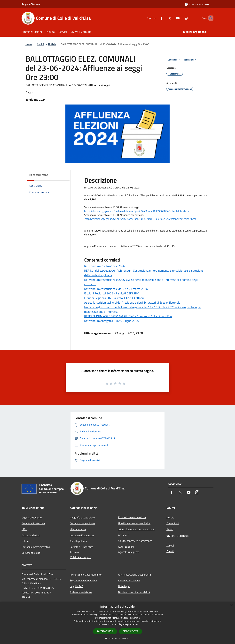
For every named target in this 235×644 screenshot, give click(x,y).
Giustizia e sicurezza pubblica (134, 523)
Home (29, 44)
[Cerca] (210, 18)
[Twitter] (164, 18)
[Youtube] (172, 18)
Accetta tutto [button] (105, 631)
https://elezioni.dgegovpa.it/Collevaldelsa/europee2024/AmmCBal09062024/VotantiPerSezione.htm (140, 219)
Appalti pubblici (78, 541)
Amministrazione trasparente (134, 575)
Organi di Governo (32, 517)
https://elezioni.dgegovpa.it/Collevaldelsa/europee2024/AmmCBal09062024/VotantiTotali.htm (137, 211)
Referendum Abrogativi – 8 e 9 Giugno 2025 (111, 321)
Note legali (124, 586)
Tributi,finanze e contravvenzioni (136, 529)
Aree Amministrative (33, 523)
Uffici (24, 529)
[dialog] (117, 623)
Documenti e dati (31, 553)
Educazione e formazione (132, 517)
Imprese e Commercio (82, 535)
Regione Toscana (31, 4)
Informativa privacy (129, 580)
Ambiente (124, 535)
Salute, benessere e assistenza (135, 541)
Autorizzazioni (126, 547)
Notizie (52, 44)
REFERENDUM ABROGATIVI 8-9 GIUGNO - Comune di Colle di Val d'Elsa (128, 316)
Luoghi (170, 545)
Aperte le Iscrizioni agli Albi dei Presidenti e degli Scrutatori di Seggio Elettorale (132, 303)
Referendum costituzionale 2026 (105, 266)
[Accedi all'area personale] (197, 4)
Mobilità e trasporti (80, 557)
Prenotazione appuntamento (86, 575)
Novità (40, 44)
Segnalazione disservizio (83, 580)
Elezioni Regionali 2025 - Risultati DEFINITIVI (112, 293)
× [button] (231, 605)
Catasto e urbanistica (82, 547)
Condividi (174, 60)
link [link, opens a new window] (136, 624)
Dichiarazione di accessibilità (134, 592)
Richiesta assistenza (81, 592)
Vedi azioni (191, 60)
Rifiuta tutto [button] (131, 631)
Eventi (170, 551)
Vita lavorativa (78, 529)
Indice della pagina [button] (39, 175)
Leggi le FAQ (77, 586)
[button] (117, 638)
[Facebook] (156, 18)
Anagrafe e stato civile (82, 517)
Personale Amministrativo (36, 547)
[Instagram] (180, 18)
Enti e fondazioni (31, 535)
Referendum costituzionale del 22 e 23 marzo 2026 (116, 289)
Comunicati (173, 523)
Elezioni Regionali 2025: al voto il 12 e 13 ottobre (114, 298)
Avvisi (170, 529)
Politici (25, 541)
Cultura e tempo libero (82, 523)
